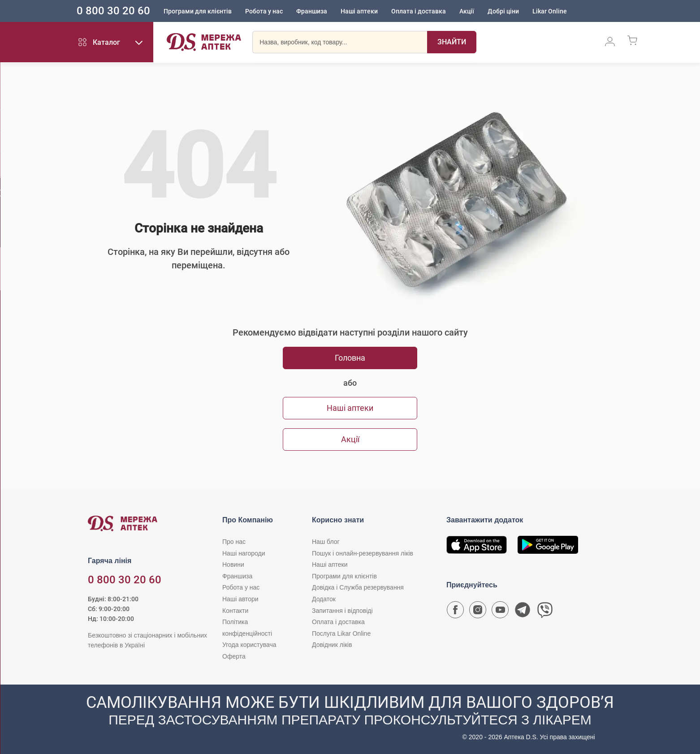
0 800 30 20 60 (121, 11)
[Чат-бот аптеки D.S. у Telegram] (523, 612)
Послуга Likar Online (341, 633)
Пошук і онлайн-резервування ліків (363, 553)
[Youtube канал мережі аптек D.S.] (500, 612)
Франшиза (319, 11)
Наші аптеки (366, 11)
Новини (233, 564)
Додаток (324, 599)
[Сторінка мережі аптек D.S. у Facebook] (455, 612)
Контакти (235, 611)
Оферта (234, 656)
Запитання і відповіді (342, 611)
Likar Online (557, 11)
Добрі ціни (510, 11)
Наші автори (240, 599)
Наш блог (326, 542)
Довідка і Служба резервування (358, 587)
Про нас (234, 542)
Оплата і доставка (426, 11)
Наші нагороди (244, 553)
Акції (474, 11)
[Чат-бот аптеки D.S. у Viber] (545, 612)
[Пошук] (452, 43)
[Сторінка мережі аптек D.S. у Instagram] (478, 612)
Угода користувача (249, 645)
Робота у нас (271, 11)
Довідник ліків (332, 645)
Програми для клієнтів (205, 11)
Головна (350, 358)
